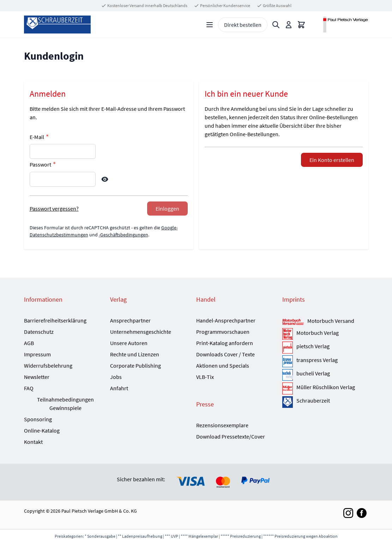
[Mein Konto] (289, 25)
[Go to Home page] (57, 25)
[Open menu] (210, 25)
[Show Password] (105, 179)
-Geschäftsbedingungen (123, 235)
